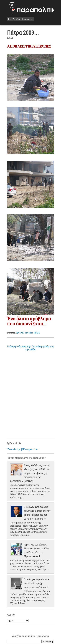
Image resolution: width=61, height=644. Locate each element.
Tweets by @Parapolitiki (23, 449)
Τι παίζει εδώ (14, 19)
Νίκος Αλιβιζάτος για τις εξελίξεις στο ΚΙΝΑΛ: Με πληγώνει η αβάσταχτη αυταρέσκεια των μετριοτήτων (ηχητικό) (30, 473)
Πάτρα (37, 333)
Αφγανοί (20, 333)
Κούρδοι (29, 333)
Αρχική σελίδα (30, 348)
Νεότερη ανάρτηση (17, 347)
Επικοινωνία (28, 19)
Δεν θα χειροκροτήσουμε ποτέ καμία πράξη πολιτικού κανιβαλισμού (37, 583)
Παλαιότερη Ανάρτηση (43, 347)
